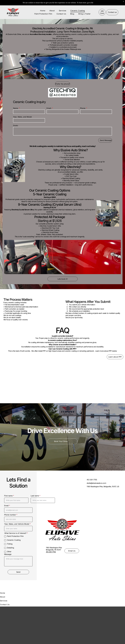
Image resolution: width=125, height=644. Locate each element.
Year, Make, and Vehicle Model (17, 524)
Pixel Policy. (98, 3)
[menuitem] (43, 11)
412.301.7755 (51, 552)
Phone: (83, 108)
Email (6, 506)
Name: (16, 108)
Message (8, 554)
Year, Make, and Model (22, 117)
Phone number (10, 515)
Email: (49, 108)
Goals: (16, 126)
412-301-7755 (92, 480)
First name (8, 496)
